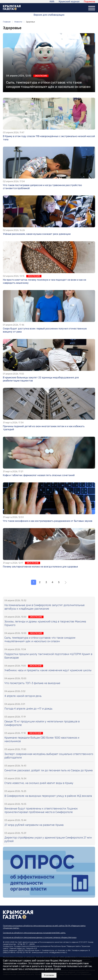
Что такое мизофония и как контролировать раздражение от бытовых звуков (48, 521)
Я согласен (49, 975)
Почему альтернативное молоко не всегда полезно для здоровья (40, 567)
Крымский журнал (69, 2)
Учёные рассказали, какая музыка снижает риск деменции (37, 234)
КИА (52, 2)
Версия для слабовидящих (49, 15)
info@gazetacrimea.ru (58, 952)
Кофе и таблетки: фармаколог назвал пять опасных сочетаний (39, 475)
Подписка (89, 2)
